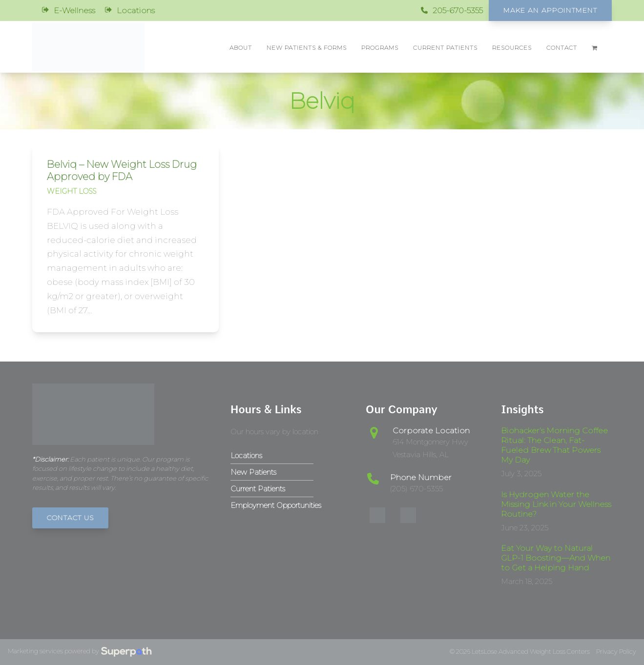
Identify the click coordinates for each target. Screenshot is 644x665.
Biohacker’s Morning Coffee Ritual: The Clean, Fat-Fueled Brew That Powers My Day (554, 445)
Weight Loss (72, 191)
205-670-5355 (458, 10)
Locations (136, 10)
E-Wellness (74, 10)
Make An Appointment (550, 10)
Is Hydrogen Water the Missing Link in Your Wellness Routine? (556, 504)
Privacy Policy (616, 652)
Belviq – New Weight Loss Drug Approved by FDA (122, 171)
